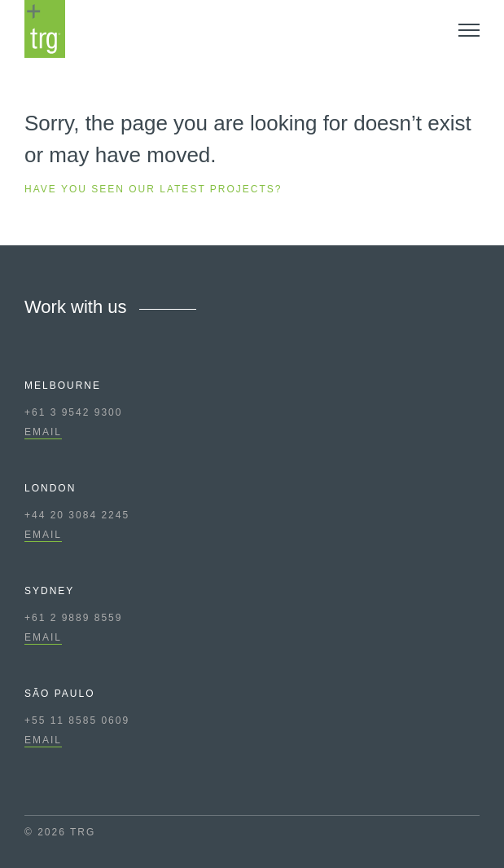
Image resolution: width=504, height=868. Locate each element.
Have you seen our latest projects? (153, 189)
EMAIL (43, 432)
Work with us (76, 307)
